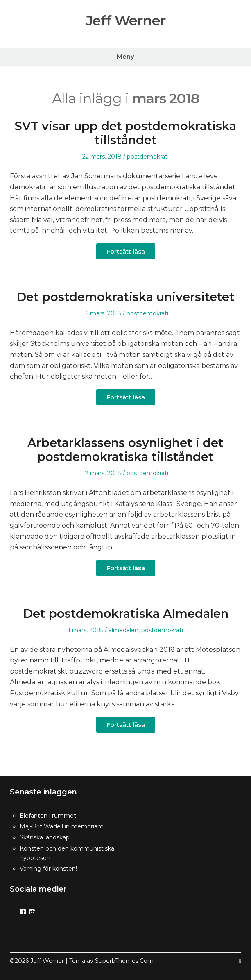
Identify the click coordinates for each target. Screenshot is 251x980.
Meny (125, 56)
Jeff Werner (126, 21)
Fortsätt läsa (126, 251)
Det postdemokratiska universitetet (125, 297)
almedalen (123, 630)
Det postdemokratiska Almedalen (126, 614)
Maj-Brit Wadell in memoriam (62, 826)
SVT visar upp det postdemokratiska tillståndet (125, 133)
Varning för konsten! (48, 869)
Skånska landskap (45, 837)
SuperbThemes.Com (124, 961)
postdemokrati (148, 157)
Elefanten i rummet (48, 816)
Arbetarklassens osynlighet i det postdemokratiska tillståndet (125, 450)
